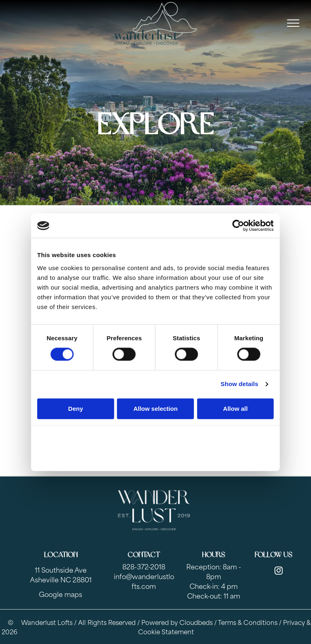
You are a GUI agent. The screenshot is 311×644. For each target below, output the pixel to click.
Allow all (235, 409)
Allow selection (155, 409)
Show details (240, 384)
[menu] (293, 23)
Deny (76, 409)
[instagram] (279, 572)
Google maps (61, 594)
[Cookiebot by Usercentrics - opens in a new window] (238, 225)
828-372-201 (142, 566)
